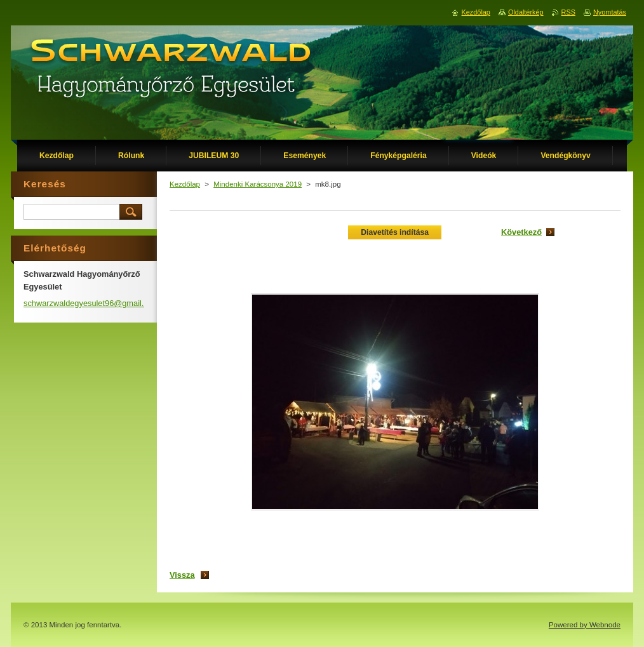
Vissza (182, 575)
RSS (568, 12)
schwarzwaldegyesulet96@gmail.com (91, 303)
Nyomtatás (610, 12)
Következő (521, 232)
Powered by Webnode (585, 625)
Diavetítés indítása (395, 232)
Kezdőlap (185, 184)
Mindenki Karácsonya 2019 (258, 184)
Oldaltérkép (526, 12)
